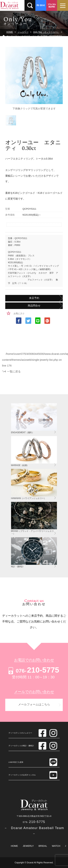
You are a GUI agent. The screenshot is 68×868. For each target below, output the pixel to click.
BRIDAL (43, 846)
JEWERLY (28, 846)
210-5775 (33, 670)
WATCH (56, 846)
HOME (14, 846)
